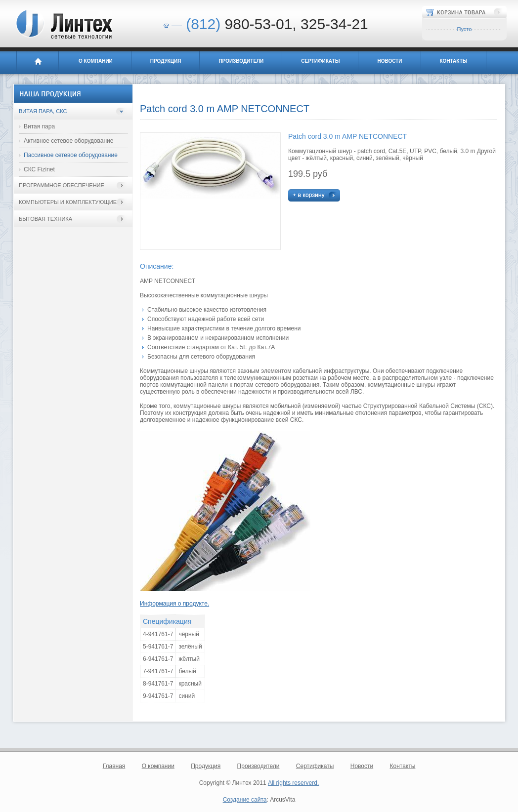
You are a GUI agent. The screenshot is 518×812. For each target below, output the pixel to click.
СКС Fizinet (39, 169)
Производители (241, 61)
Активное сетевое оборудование (68, 141)
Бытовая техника (45, 219)
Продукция (166, 61)
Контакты (454, 61)
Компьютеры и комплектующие (68, 202)
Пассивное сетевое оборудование (71, 155)
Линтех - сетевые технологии (64, 24)
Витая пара (39, 126)
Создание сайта (245, 800)
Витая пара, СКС (43, 111)
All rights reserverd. (293, 783)
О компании (96, 61)
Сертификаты (320, 61)
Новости (389, 61)
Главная (38, 63)
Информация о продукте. (174, 604)
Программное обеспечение (62, 185)
